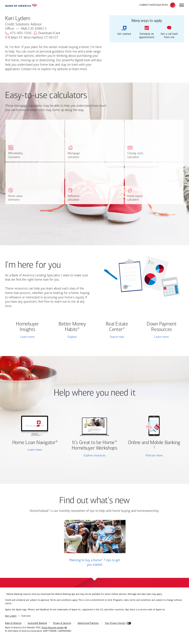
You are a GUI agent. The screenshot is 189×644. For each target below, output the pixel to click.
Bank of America (13, 623)
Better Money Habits (72, 327)
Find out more (145, 456)
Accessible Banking (37, 623)
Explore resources (95, 456)
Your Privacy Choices (115, 623)
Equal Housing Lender (53, 628)
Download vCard (47, 33)
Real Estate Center (117, 327)
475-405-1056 (18, 33)
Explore (72, 337)
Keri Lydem (11, 616)
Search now (117, 337)
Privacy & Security (62, 623)
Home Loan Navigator (35, 443)
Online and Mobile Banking (154, 443)
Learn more (27, 337)
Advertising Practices (88, 623)
